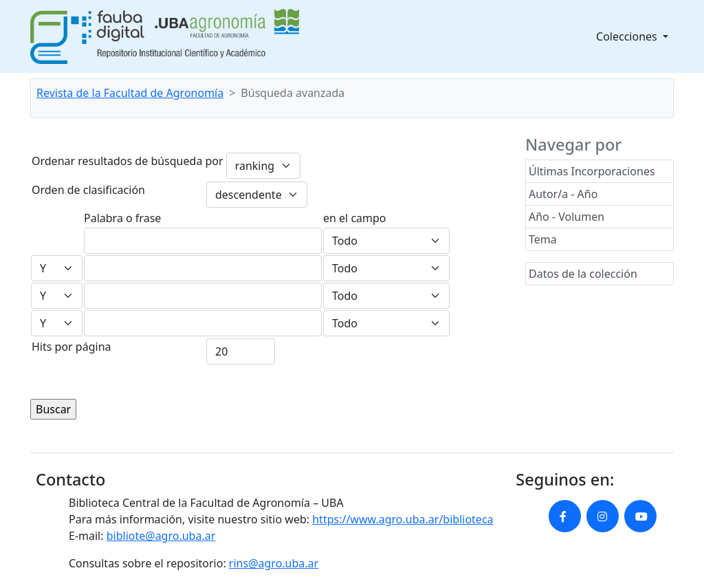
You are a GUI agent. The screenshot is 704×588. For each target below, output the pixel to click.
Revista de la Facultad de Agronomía (130, 93)
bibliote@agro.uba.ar (161, 536)
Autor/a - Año (563, 194)
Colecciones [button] (628, 36)
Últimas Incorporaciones (592, 171)
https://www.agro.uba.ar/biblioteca (403, 519)
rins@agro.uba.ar (274, 563)
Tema (543, 239)
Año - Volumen (566, 217)
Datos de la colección (583, 274)
